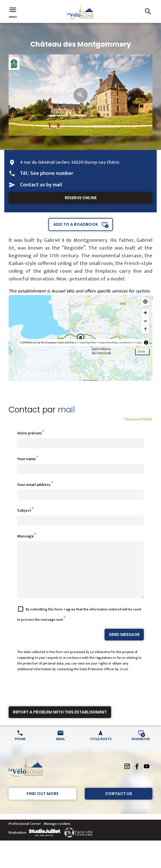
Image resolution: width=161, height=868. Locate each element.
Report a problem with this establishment (60, 722)
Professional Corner (25, 834)
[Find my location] (145, 301)
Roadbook (141, 749)
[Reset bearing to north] (145, 329)
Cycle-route (101, 749)
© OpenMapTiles (86, 343)
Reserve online (81, 198)
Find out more (43, 804)
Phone (20, 749)
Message (25, 536)
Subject (24, 510)
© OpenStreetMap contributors (114, 343)
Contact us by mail (41, 185)
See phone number (52, 173)
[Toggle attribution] (146, 343)
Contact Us (119, 804)
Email (60, 749)
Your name (26, 459)
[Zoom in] (145, 313)
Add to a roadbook (76, 224)
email (124, 679)
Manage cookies (57, 834)
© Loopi (137, 343)
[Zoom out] (145, 321)
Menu (13, 12)
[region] (80, 338)
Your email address (34, 485)
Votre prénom (29, 433)
